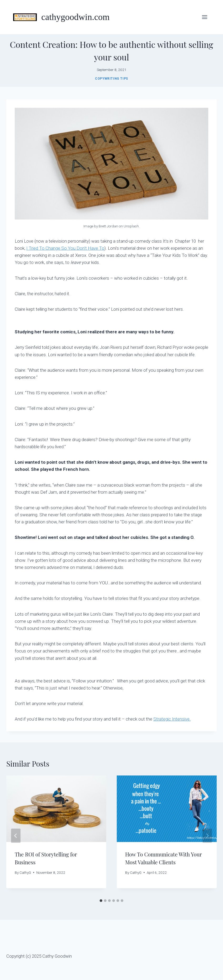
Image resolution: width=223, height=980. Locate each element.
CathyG (25, 872)
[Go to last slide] (16, 836)
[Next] (207, 836)
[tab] (101, 901)
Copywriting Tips (111, 79)
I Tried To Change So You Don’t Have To (65, 248)
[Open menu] (204, 17)
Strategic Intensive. (172, 719)
